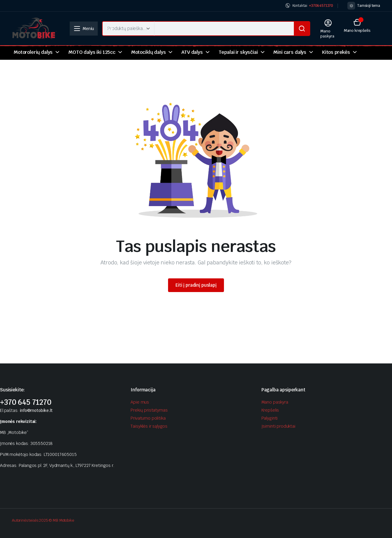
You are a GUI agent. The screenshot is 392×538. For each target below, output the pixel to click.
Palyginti (270, 418)
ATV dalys (192, 52)
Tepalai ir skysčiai (238, 52)
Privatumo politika (148, 418)
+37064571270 (321, 6)
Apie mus (140, 402)
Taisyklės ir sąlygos (149, 426)
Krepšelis (270, 410)
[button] (357, 25)
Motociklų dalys (149, 52)
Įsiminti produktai (278, 426)
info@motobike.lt (36, 410)
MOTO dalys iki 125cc (92, 52)
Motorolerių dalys (33, 52)
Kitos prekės (336, 52)
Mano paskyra (275, 402)
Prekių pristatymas (149, 410)
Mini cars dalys (290, 52)
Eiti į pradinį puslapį (196, 285)
